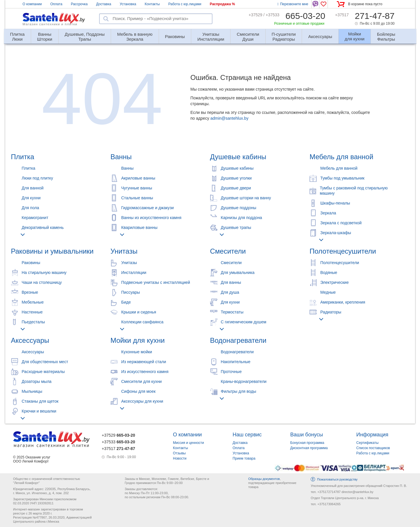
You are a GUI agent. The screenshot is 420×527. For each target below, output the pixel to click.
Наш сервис (247, 435)
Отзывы (179, 453)
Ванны (121, 157)
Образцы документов (264, 479)
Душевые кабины (238, 157)
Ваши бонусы (307, 435)
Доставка (104, 4)
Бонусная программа (307, 443)
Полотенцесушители (343, 251)
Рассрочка (79, 4)
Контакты (152, 4)
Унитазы (124, 251)
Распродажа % (222, 4)
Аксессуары (320, 36)
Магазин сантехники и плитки (50, 24)
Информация (372, 435)
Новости (180, 458)
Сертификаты (368, 443)
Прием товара (244, 458)
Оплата (56, 4)
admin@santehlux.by (229, 118)
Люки (17, 34)
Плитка (23, 157)
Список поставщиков (373, 448)
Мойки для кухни (138, 340)
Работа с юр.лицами (185, 4)
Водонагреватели (238, 340)
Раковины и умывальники (52, 251)
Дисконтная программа (309, 448)
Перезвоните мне (293, 4)
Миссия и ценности (188, 443)
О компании (32, 4)
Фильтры (386, 34)
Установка (128, 4)
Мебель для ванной (341, 157)
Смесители (228, 251)
